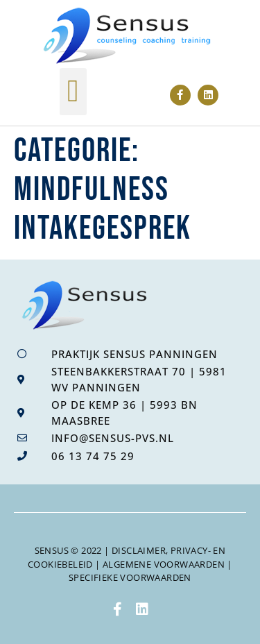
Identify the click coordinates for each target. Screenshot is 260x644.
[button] (73, 92)
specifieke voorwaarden (130, 577)
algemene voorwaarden (164, 564)
